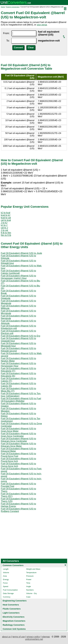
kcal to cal (6, 218)
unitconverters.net (34, 639)
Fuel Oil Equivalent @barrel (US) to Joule (21, 253)
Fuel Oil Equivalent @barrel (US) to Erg (20, 336)
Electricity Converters (14, 617)
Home (3, 7)
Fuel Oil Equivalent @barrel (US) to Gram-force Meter (18, 430)
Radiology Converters (14, 625)
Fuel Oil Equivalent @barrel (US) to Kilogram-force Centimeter (18, 440)
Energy (6, 579)
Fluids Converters (12, 609)
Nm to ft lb (6, 235)
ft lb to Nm (6, 233)
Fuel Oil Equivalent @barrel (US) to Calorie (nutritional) (18, 272)
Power (29, 579)
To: (8, 41)
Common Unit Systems (14, 629)
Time (28, 583)
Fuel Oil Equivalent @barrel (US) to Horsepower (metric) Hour (18, 277)
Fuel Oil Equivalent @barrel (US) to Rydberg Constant (18, 510)
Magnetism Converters (14, 621)
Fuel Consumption (10, 590)
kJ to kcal (6, 213)
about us (6, 637)
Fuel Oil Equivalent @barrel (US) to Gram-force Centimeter (18, 435)
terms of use (19, 637)
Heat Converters (11, 605)
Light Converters (11, 613)
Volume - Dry (31, 593)
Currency (7, 597)
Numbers (30, 590)
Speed (6, 586)
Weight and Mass (33, 569)
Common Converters (13, 565)
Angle (29, 586)
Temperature (31, 573)
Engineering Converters (15, 601)
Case (28, 597)
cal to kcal (6, 220)
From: (6, 33)
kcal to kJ (6, 215)
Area (5, 576)
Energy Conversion (13, 7)
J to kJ (4, 223)
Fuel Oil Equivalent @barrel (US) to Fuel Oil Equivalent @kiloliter (21, 400)
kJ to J (4, 225)
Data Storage (8, 593)
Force (5, 583)
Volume (6, 573)
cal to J (4, 228)
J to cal (4, 230)
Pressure (30, 576)
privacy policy (33, 637)
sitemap (46, 637)
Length (6, 569)
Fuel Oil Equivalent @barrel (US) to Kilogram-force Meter (18, 445)
